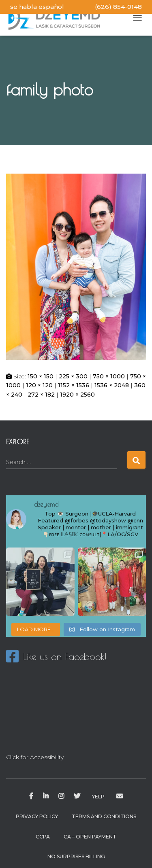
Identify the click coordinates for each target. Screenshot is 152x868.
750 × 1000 (109, 376)
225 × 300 (73, 376)
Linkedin (46, 796)
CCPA (43, 837)
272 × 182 (41, 395)
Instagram (61, 796)
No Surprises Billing (76, 856)
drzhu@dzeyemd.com (120, 796)
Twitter (77, 796)
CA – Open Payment (90, 837)
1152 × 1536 (74, 385)
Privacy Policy (37, 816)
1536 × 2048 (112, 385)
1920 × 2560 (77, 395)
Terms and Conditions (104, 816)
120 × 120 (39, 385)
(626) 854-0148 (118, 7)
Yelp (98, 797)
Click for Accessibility (35, 757)
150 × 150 (41, 376)
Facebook (31, 796)
